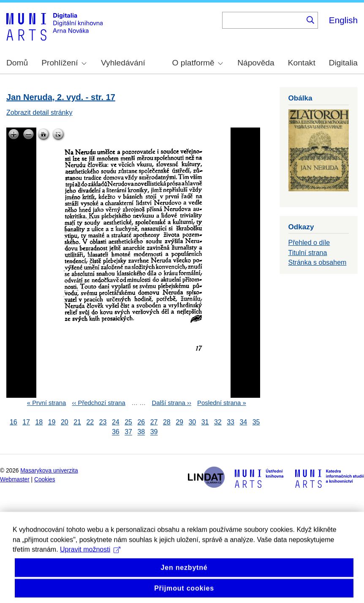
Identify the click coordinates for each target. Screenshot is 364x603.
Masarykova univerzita (49, 471)
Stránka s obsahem (318, 262)
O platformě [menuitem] (198, 63)
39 (154, 432)
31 (205, 422)
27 (154, 422)
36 (116, 432)
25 (128, 422)
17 (26, 422)
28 (167, 422)
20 (65, 422)
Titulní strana (308, 253)
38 (141, 432)
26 (141, 422)
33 (231, 422)
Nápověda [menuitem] (256, 63)
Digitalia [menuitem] (343, 63)
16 (14, 422)
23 (103, 422)
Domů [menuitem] (17, 63)
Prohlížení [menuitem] (64, 63)
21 (77, 422)
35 (256, 422)
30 (192, 422)
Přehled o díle (309, 243)
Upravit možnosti (90, 562)
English (343, 20)
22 (90, 422)
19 (52, 422)
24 (116, 422)
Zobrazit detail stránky (39, 113)
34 (243, 422)
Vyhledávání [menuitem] (123, 63)
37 (128, 432)
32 (218, 422)
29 (179, 422)
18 (39, 422)
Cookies (45, 479)
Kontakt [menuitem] (302, 63)
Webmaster (15, 479)
